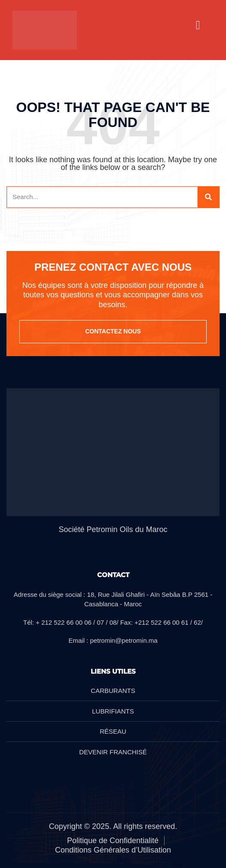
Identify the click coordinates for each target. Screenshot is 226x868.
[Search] (208, 197)
